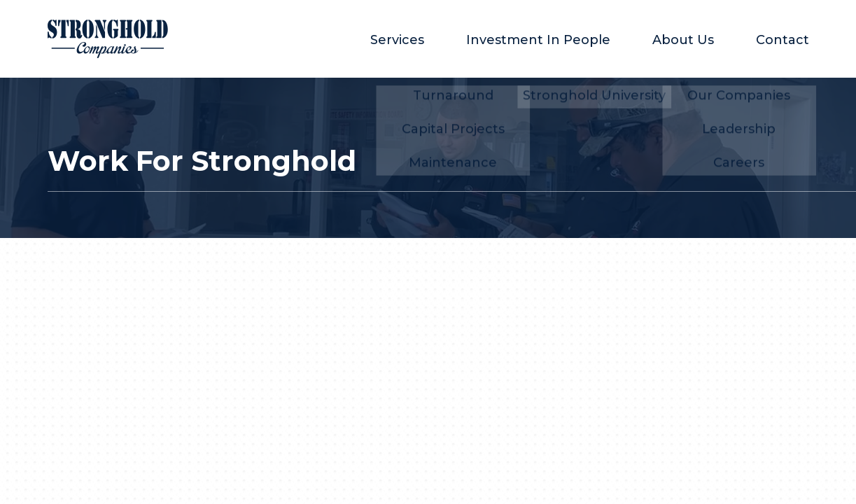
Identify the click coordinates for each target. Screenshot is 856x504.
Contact (783, 40)
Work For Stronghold (202, 161)
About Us (683, 40)
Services (397, 40)
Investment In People (538, 40)
